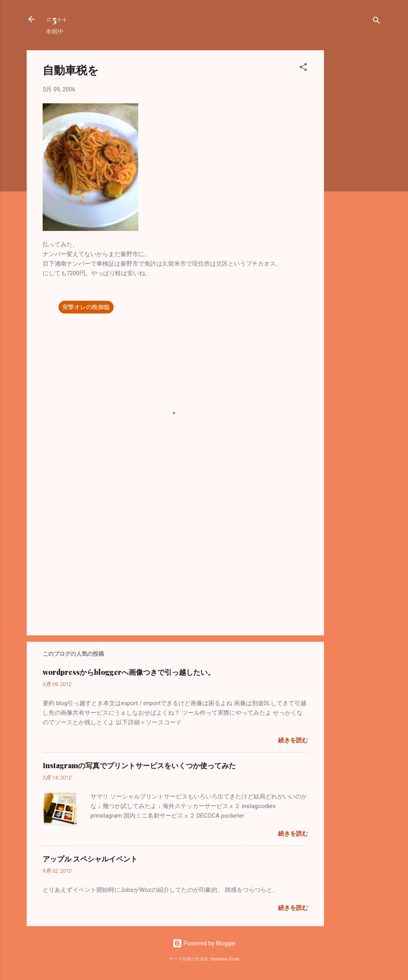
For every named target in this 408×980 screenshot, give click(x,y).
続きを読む (293, 740)
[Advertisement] (356, 170)
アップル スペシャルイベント (90, 859)
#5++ (56, 19)
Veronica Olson (225, 959)
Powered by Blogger (204, 943)
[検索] (377, 22)
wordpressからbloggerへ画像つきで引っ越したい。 (129, 672)
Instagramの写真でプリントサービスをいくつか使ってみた (139, 765)
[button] (303, 68)
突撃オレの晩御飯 (86, 307)
